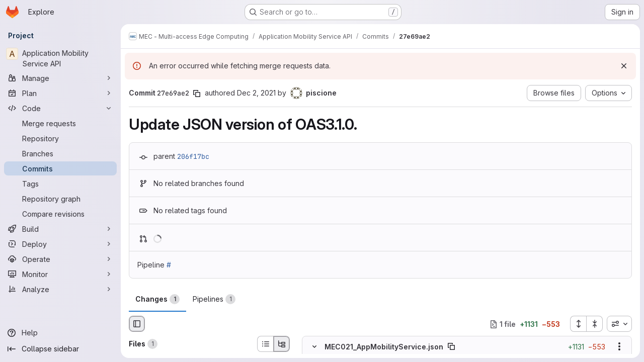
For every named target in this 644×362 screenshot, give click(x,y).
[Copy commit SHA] (197, 94)
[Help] (60, 333)
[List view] (265, 344)
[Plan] (60, 93)
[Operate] (60, 259)
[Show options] (619, 347)
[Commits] (60, 168)
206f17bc (193, 156)
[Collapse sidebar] (60, 349)
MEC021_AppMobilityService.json (384, 347)
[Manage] (60, 78)
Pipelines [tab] (214, 299)
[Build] (60, 229)
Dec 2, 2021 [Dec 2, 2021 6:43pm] (256, 93)
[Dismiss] (624, 66)
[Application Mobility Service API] (60, 58)
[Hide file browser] (137, 324)
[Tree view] (282, 344)
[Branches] (60, 153)
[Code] (60, 108)
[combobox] (619, 324)
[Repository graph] (60, 199)
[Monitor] (60, 274)
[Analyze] (60, 289)
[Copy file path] (451, 347)
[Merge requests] (60, 123)
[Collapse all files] (595, 324)
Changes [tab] (157, 299)
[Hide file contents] (314, 347)
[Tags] (60, 184)
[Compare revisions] (60, 214)
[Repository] (60, 138)
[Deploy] (60, 244)
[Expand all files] (578, 324)
